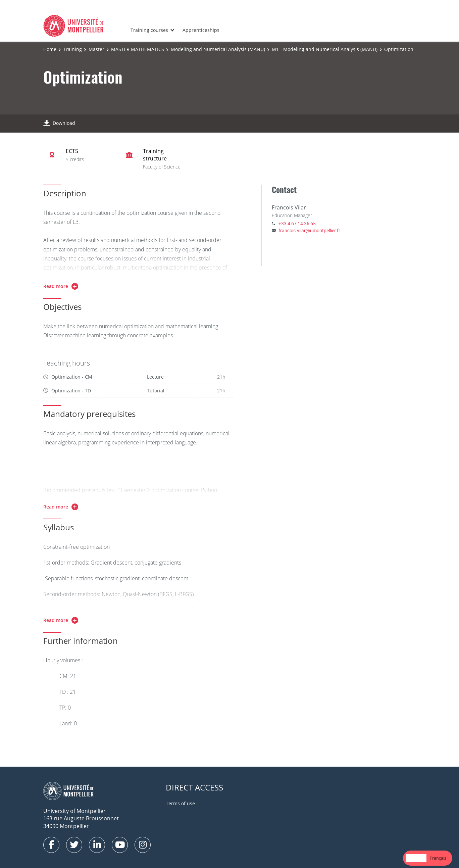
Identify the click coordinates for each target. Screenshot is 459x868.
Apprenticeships (201, 30)
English (416, 858)
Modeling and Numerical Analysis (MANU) (218, 49)
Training (72, 49)
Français (438, 858)
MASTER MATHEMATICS (138, 49)
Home (50, 49)
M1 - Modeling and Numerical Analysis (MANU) (325, 49)
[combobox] (416, 858)
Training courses (149, 30)
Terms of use (180, 803)
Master (96, 49)
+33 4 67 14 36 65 (297, 223)
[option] (438, 858)
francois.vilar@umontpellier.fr (309, 230)
